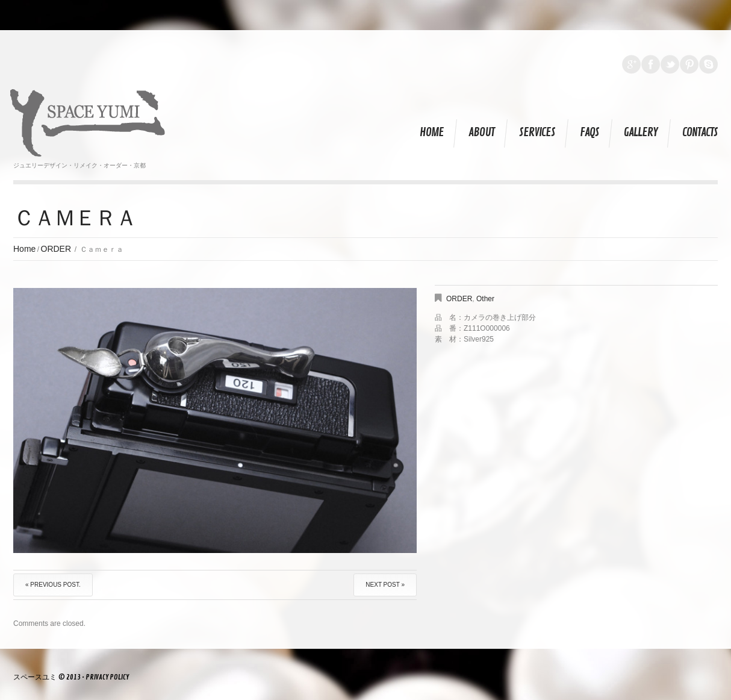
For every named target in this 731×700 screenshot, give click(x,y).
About (481, 132)
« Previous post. (53, 585)
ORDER (56, 249)
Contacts (700, 132)
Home (432, 132)
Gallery (641, 132)
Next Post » (385, 585)
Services (537, 132)
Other (485, 299)
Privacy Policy (107, 677)
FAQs (589, 132)
